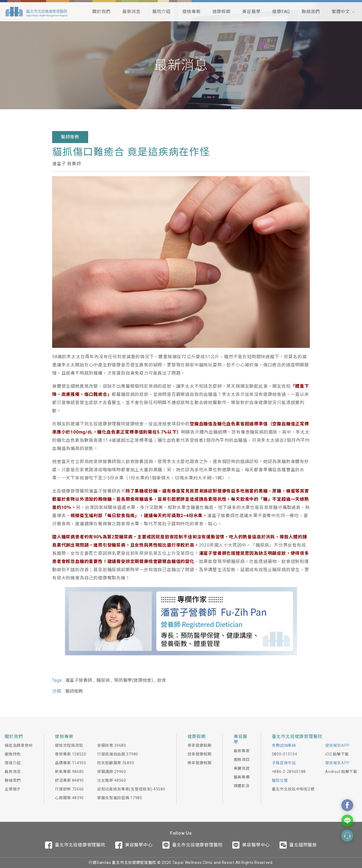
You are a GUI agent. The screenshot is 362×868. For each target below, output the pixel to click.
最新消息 (131, 12)
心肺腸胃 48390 (69, 798)
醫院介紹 (161, 12)
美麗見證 (242, 768)
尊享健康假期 (200, 745)
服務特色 (13, 754)
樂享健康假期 (200, 763)
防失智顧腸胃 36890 (116, 763)
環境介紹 (13, 763)
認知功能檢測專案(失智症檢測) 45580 (131, 789)
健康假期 (222, 12)
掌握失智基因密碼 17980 (120, 798)
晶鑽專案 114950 (71, 763)
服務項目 (242, 760)
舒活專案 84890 (69, 780)
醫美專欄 (242, 777)
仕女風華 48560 (112, 780)
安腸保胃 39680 (112, 745)
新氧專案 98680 (69, 772)
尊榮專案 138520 (71, 754)
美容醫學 (251, 12)
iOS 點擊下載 (337, 754)
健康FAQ (281, 12)
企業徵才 (13, 789)
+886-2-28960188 (289, 772)
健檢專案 (192, 12)
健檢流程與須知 (69, 745)
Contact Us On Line (347, 820)
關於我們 (101, 12)
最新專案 (242, 751)
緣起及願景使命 (19, 745)
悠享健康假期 (200, 754)
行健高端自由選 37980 (118, 754)
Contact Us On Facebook (347, 805)
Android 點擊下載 (341, 772)
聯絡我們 (311, 12)
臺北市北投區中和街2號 (293, 789)
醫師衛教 (70, 137)
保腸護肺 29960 (112, 772)
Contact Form (347, 836)
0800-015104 (285, 754)
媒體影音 (242, 786)
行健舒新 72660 (69, 789)
